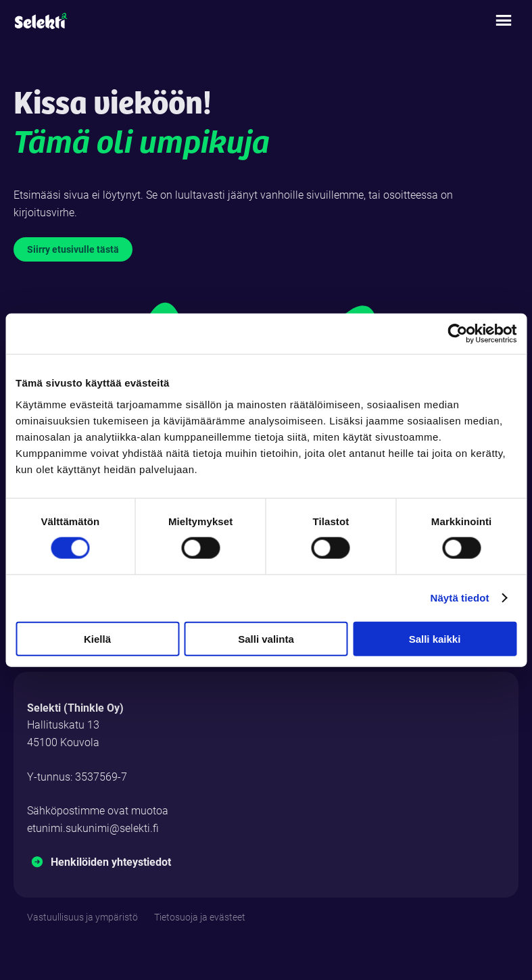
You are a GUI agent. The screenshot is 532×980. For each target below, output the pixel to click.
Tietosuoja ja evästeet (200, 917)
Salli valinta (266, 638)
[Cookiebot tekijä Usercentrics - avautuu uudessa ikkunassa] (457, 334)
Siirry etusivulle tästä (73, 249)
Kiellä (97, 638)
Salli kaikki (435, 638)
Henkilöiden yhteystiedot (111, 861)
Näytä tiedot (460, 598)
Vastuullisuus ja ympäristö (82, 917)
